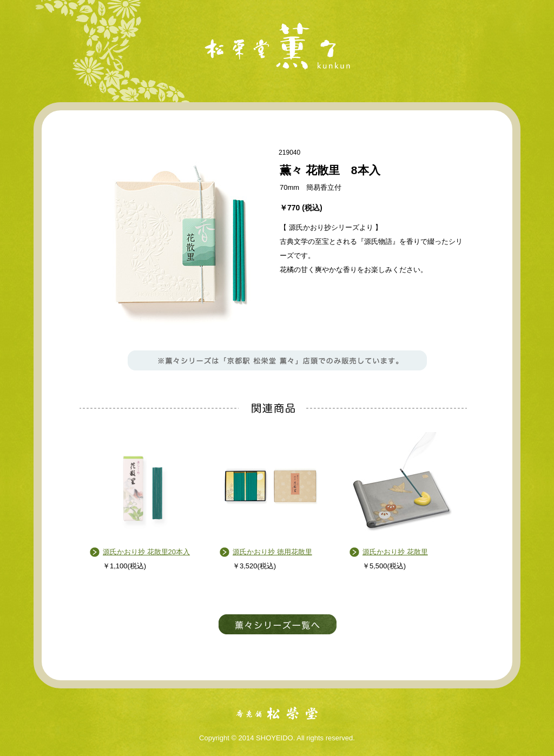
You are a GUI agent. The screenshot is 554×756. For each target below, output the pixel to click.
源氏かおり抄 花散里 (395, 552)
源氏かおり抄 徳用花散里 (272, 552)
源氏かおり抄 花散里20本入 (146, 552)
